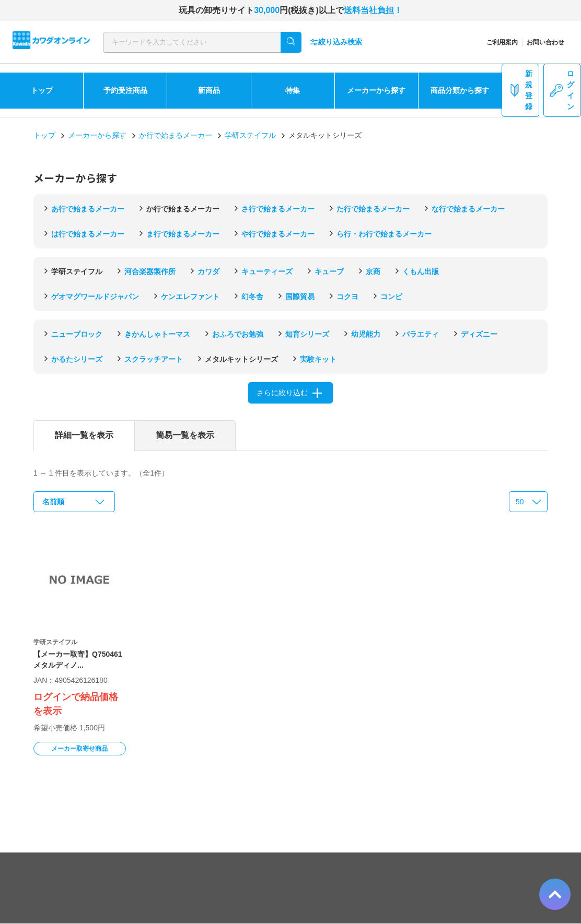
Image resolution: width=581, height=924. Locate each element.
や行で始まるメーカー (278, 234)
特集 (293, 90)
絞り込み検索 (336, 42)
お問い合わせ (545, 42)
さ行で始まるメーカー (278, 209)
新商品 (209, 90)
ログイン (562, 90)
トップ (42, 90)
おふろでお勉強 (238, 334)
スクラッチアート (154, 359)
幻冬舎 (252, 297)
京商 (373, 271)
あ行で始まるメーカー (88, 209)
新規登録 (520, 90)
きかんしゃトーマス (157, 334)
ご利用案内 (502, 42)
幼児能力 (366, 334)
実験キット (318, 359)
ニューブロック (77, 334)
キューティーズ (267, 271)
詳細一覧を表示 (84, 435)
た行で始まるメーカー (373, 209)
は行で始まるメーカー (88, 234)
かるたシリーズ (77, 359)
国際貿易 (300, 297)
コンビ (391, 297)
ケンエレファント (190, 297)
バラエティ (421, 334)
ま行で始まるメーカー (183, 234)
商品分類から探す (460, 90)
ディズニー (479, 334)
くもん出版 (421, 271)
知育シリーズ (307, 334)
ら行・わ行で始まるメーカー (384, 234)
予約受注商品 (125, 90)
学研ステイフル (250, 135)
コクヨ (347, 297)
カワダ (208, 271)
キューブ (329, 271)
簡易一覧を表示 (185, 435)
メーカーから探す (376, 90)
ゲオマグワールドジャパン (95, 297)
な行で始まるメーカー (468, 209)
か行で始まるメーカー (176, 135)
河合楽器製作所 (150, 271)
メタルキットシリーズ (241, 359)
